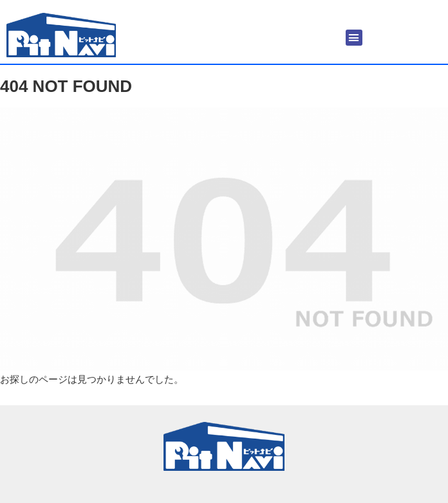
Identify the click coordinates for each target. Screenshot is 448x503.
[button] (354, 38)
